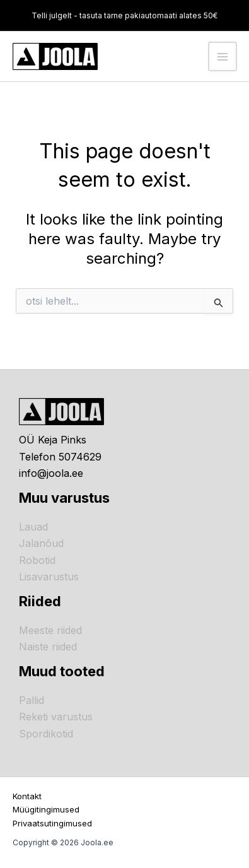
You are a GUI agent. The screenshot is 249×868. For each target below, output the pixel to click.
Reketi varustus (56, 717)
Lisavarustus (49, 577)
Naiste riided (48, 647)
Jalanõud (41, 543)
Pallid (32, 700)
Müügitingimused (46, 809)
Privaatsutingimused (52, 823)
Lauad (33, 527)
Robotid (37, 560)
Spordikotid (46, 734)
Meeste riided (50, 630)
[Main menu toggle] (223, 56)
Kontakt (27, 796)
